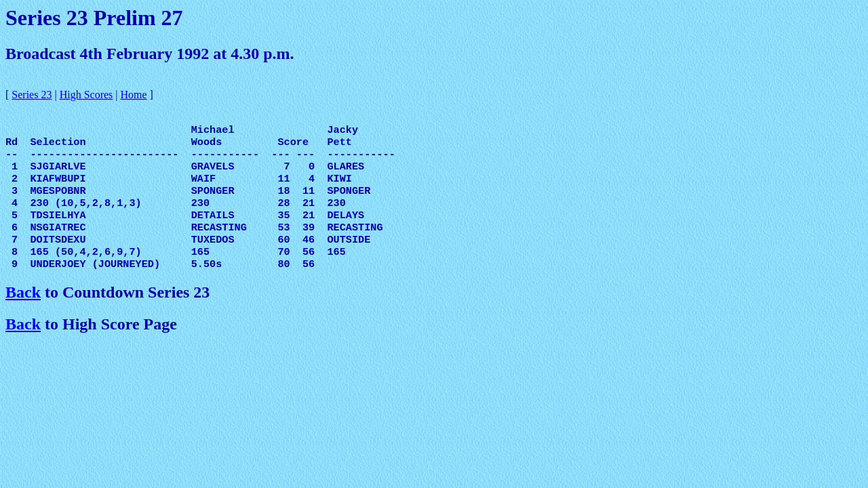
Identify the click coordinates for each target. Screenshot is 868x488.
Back (23, 310)
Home (134, 95)
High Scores (86, 95)
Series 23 (32, 95)
